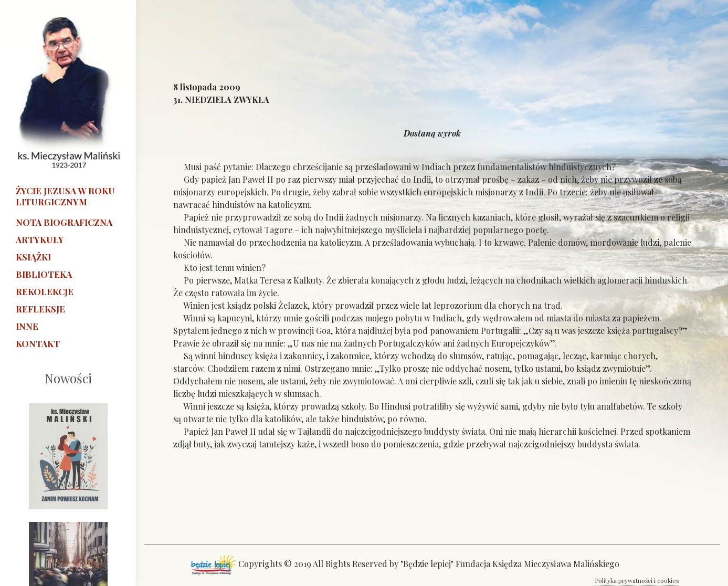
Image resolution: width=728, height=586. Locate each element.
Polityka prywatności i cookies (637, 580)
